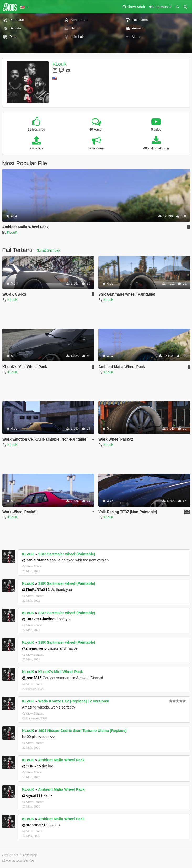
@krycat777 (32, 795)
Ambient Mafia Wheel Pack (61, 760)
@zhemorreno (34, 648)
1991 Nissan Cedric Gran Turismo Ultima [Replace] (82, 731)
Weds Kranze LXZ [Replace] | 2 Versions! (74, 701)
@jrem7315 (32, 678)
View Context (33, 566)
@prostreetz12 (35, 825)
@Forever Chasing (38, 619)
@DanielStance (35, 560)
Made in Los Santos (18, 860)
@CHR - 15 (31, 766)
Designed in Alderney (20, 855)
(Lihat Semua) (48, 250)
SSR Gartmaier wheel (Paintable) (66, 554)
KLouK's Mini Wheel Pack (60, 672)
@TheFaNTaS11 (36, 590)
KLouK (60, 64)
